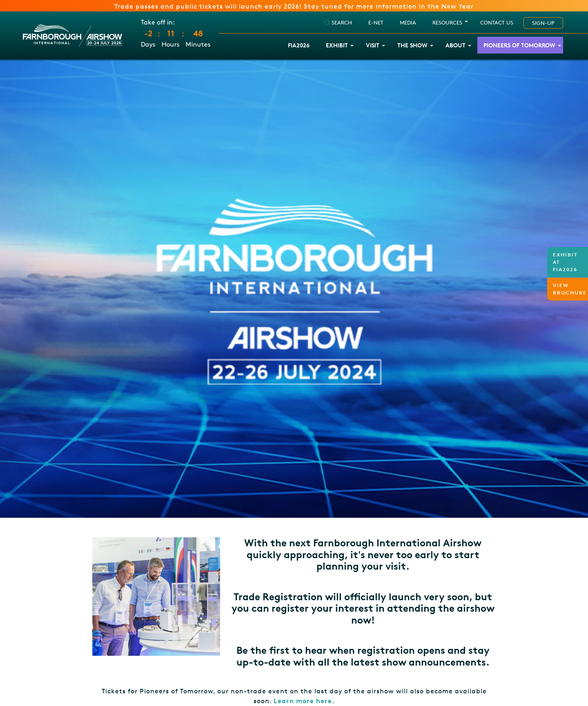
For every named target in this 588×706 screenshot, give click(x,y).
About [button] (455, 45)
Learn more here (303, 701)
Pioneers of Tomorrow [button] (519, 45)
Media (408, 22)
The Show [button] (412, 45)
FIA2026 (299, 45)
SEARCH (338, 22)
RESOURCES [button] (447, 22)
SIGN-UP (543, 23)
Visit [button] (373, 45)
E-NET (376, 22)
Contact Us (497, 22)
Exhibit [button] (337, 45)
